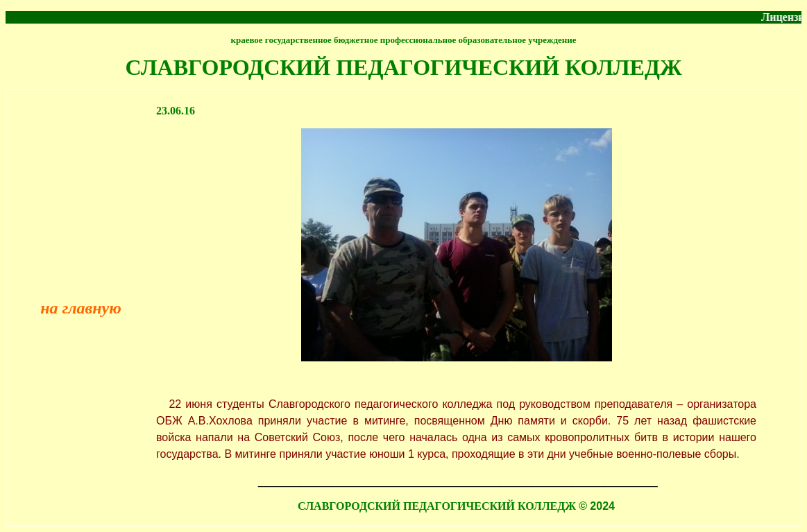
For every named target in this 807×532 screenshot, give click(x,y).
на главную (80, 308)
